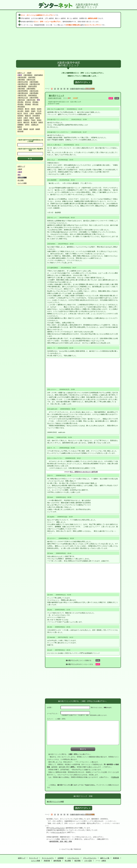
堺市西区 (20, 104)
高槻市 (27, 111)
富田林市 (20, 116)
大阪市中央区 (31, 100)
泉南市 (41, 122)
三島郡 (20, 129)
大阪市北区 (21, 100)
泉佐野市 (38, 113)
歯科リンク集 (105, 858)
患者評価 (47, 861)
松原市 (20, 118)
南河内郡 (20, 131)
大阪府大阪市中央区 (55, 98)
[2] (55, 89)
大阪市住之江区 (23, 98)
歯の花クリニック (57, 96)
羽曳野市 (26, 120)
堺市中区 (28, 102)
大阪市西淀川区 (23, 84)
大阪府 (29, 73)
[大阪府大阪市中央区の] (82, 89)
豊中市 (27, 109)
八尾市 (32, 113)
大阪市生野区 (32, 86)
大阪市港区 (21, 80)
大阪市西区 (32, 77)
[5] (64, 89)
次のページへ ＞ (83, 82)
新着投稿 (116, 858)
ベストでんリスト (73, 858)
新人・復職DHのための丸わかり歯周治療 (84, 472)
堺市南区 (28, 104)
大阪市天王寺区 (23, 82)
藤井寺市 (26, 122)
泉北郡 (32, 129)
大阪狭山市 (35, 125)
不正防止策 (115, 777)
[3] (58, 89)
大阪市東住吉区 (23, 93)
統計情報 (77, 861)
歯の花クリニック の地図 (55, 802)
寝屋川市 (28, 116)
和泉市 (32, 118)
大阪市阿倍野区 (23, 91)
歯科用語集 (57, 861)
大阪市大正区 (31, 80)
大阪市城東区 (31, 89)
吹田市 (39, 109)
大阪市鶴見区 (32, 95)
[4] (61, 89)
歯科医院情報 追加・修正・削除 (61, 841)
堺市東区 (35, 102)
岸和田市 (20, 109)
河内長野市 (36, 116)
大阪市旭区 (21, 89)
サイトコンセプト (58, 832)
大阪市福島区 (38, 75)
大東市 (26, 118)
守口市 (39, 111)
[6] (68, 89)
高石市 (20, 122)
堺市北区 (35, 104)
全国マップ (21, 73)
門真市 (33, 120)
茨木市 (26, 113)
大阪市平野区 (34, 98)
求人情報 (21, 180)
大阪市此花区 (22, 77)
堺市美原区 (21, 107)
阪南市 (20, 127)
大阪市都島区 (28, 75)
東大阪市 (34, 122)
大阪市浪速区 (34, 82)
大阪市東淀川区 (35, 84)
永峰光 (104, 861)
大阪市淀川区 (22, 95)
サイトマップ (34, 858)
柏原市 (20, 120)
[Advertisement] (68, 44)
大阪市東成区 (22, 86)
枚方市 (20, 113)
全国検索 (61, 858)
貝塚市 (33, 111)
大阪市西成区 (34, 93)
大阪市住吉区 (34, 91)
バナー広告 (88, 861)
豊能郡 (26, 129)
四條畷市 (20, 125)
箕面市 (38, 118)
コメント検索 (22, 183)
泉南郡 (38, 129)
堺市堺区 (20, 102)
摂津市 (39, 120)
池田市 (33, 109)
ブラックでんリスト (58, 828)
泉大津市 (20, 111)
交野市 (27, 125)
